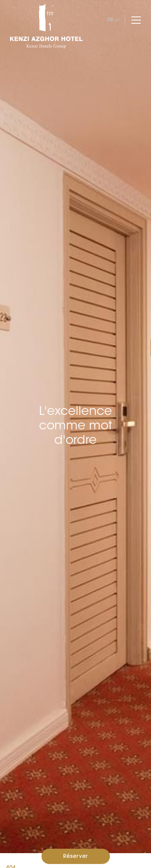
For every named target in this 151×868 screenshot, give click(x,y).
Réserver (75, 856)
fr (110, 20)
